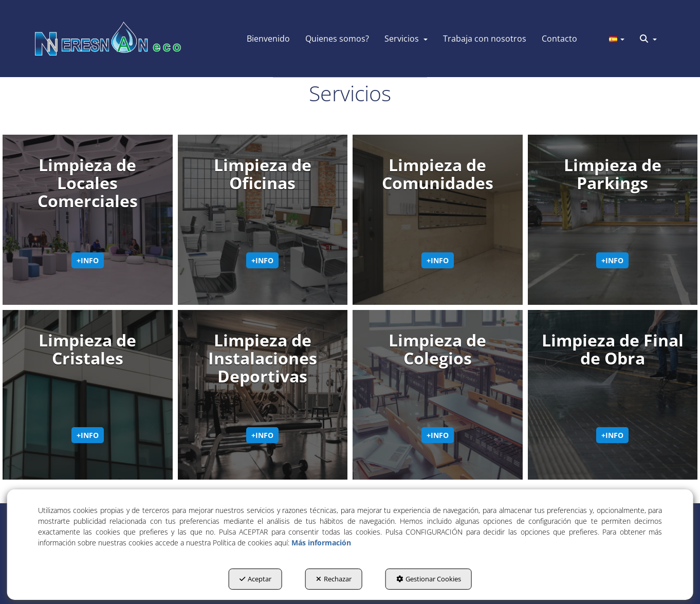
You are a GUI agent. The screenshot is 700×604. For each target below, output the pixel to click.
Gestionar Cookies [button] (429, 579)
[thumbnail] (88, 220)
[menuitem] (268, 39)
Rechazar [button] (334, 579)
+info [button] (88, 260)
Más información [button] (321, 543)
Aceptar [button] (255, 579)
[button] (108, 39)
